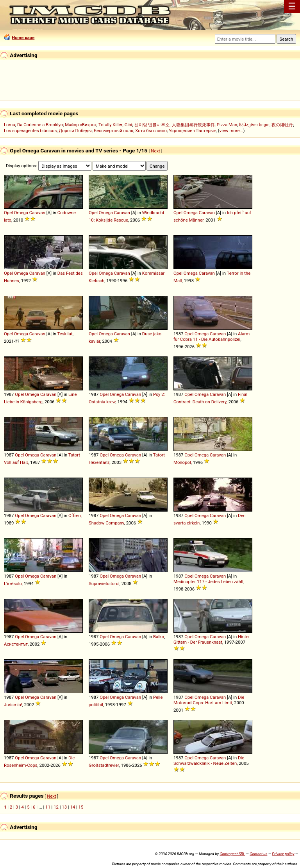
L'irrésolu (13, 583)
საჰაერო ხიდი (254, 125)
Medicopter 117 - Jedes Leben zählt (208, 582)
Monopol (182, 462)
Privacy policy (283, 854)
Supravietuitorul (104, 583)
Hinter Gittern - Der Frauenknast (212, 639)
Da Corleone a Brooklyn (40, 125)
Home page (23, 38)
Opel (8, 213)
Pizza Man (227, 125)
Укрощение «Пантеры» (192, 131)
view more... (231, 131)
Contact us (258, 854)
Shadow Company (106, 523)
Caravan (37, 213)
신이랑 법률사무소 (152, 125)
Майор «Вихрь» (81, 125)
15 (81, 807)
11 (48, 807)
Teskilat (65, 334)
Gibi (129, 125)
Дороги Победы (75, 131)
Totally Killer (110, 125)
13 (64, 807)
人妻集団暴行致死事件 (193, 125)
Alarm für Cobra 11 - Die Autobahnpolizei (212, 336)
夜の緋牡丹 (282, 125)
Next (155, 151)
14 (72, 807)
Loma (10, 125)
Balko (159, 637)
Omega (21, 213)
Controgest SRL (232, 854)
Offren (75, 515)
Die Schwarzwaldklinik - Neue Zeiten (209, 761)
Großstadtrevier (104, 765)
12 (56, 807)
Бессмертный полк (113, 131)
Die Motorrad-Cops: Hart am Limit (209, 700)
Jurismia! (13, 705)
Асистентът (16, 644)
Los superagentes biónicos (30, 131)
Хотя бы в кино (151, 131)
